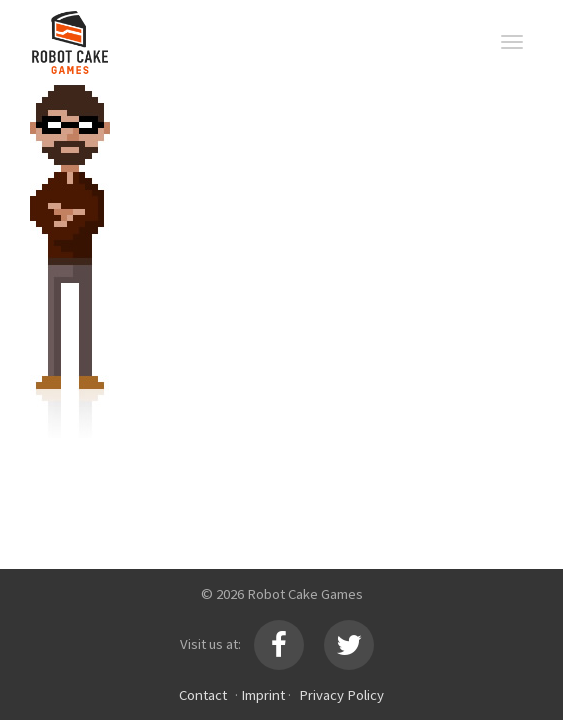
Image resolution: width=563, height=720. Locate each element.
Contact (203, 694)
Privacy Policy (341, 694)
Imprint (263, 694)
